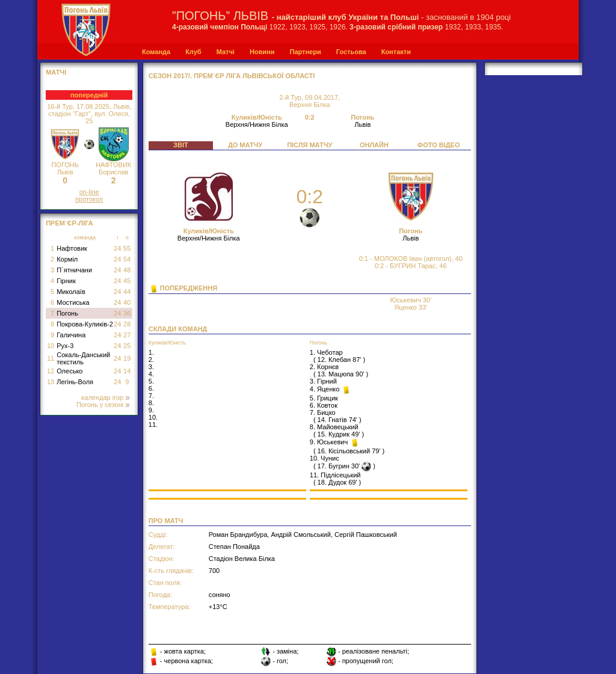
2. (151, 360)
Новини (262, 52)
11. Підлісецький (335, 475)
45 (127, 281)
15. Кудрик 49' (339, 434)
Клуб (193, 52)
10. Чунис (325, 458)
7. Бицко (323, 412)
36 (127, 313)
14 (127, 371)
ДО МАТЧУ (245, 145)
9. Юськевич (330, 442)
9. (151, 410)
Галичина (71, 335)
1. (151, 352)
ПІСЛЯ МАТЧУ (310, 145)
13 (51, 382)
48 (127, 270)
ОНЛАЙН (374, 145)
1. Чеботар (326, 352)
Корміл (67, 259)
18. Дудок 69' (337, 482)
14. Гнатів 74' (337, 420)
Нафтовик (72, 248)
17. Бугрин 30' (339, 466)
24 (117, 248)
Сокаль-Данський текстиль (83, 358)
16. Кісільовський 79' (349, 451)
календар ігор (105, 397)
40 (127, 302)
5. (151, 381)
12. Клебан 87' (340, 360)
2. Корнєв (324, 367)
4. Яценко (326, 389)
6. (151, 388)
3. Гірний (323, 381)
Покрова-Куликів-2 (85, 324)
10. (153, 417)
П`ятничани (74, 270)
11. (153, 424)
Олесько (69, 371)
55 (127, 248)
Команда (156, 52)
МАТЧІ (56, 72)
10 (51, 346)
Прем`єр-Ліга (69, 223)
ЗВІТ (181, 145)
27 (127, 335)
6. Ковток (324, 405)
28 (127, 324)
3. (151, 367)
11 (51, 358)
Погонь (67, 313)
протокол (89, 199)
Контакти (396, 52)
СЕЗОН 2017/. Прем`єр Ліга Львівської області (232, 76)
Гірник (66, 281)
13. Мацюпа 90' (341, 374)
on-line (89, 192)
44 (127, 292)
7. (151, 396)
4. (151, 374)
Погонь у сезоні (103, 405)
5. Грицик (324, 398)
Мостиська (73, 302)
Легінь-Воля (75, 382)
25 (127, 346)
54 (127, 259)
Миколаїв (71, 292)
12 (51, 371)
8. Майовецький (334, 427)
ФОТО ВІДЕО (439, 145)
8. (151, 403)
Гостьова (351, 52)
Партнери (305, 52)
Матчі (226, 52)
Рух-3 (65, 346)
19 (127, 358)
